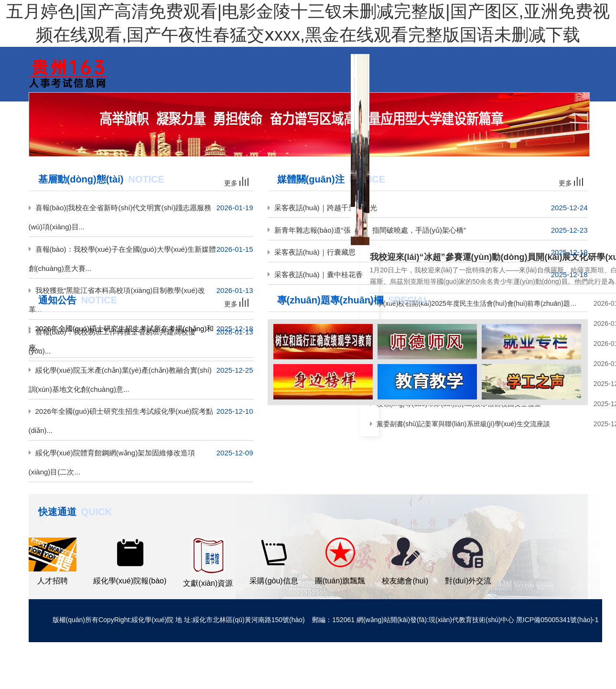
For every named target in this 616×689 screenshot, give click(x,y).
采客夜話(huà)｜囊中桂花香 (319, 275)
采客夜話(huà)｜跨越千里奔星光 (326, 208)
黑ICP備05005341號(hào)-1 (557, 620)
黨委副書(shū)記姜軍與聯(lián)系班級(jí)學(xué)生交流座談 (463, 424)
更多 (236, 183)
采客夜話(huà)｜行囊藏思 (315, 252)
